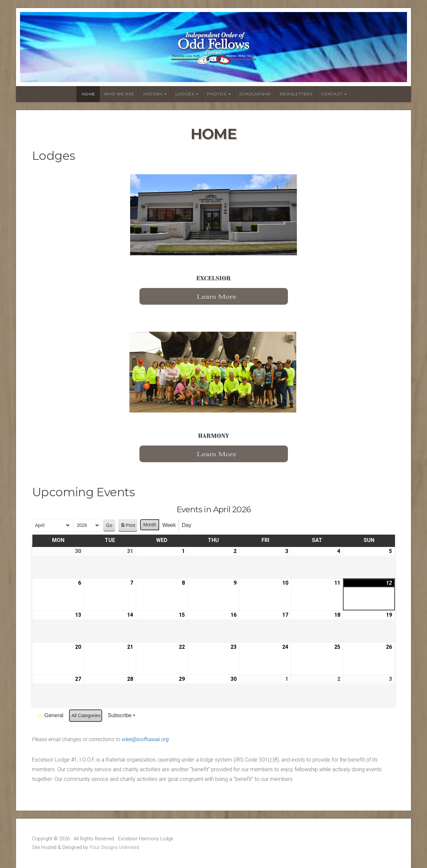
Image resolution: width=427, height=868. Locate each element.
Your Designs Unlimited (114, 847)
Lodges (185, 94)
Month (150, 525)
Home (89, 94)
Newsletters (296, 94)
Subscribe (122, 715)
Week (169, 525)
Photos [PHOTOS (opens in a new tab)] (217, 94)
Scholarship (255, 94)
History (153, 94)
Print (128, 526)
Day (186, 525)
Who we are (119, 94)
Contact (332, 94)
